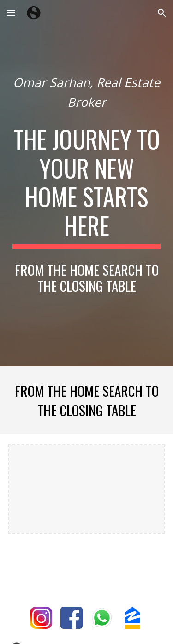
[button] (11, 13)
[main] (87, 92)
